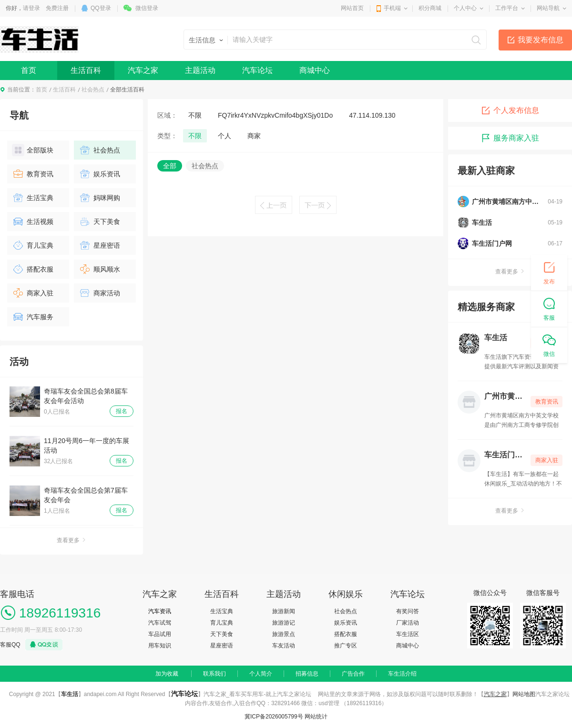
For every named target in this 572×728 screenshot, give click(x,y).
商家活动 (99, 293)
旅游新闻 (284, 611)
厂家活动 (408, 623)
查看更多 (71, 540)
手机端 (392, 8)
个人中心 (465, 8)
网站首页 (352, 8)
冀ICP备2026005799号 (274, 717)
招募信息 (307, 674)
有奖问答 (408, 611)
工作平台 (507, 8)
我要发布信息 (541, 40)
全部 (170, 166)
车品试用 (160, 634)
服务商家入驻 (510, 138)
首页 (29, 70)
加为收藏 (167, 674)
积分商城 (430, 8)
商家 (254, 136)
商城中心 (315, 70)
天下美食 (99, 222)
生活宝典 (33, 198)
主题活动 (200, 70)
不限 (195, 115)
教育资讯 (33, 174)
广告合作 (353, 674)
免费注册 (57, 8)
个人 (225, 136)
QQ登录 (101, 8)
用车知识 (160, 646)
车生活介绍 (402, 674)
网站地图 (524, 694)
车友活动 (284, 646)
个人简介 (261, 674)
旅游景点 (284, 634)
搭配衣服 (33, 269)
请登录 (31, 8)
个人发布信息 (510, 111)
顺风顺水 (99, 269)
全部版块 (33, 150)
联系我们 (214, 674)
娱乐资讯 (99, 174)
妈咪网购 (99, 198)
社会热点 (93, 90)
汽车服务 (33, 317)
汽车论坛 (257, 70)
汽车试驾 (160, 623)
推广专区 (346, 646)
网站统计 (316, 717)
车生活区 (408, 634)
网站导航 (548, 8)
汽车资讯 (160, 611)
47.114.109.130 (372, 115)
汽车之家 (143, 70)
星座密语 (99, 245)
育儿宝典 (33, 245)
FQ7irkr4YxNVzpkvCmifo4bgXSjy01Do (275, 115)
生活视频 (33, 222)
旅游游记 (284, 623)
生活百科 (86, 70)
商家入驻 (33, 293)
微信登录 (147, 8)
